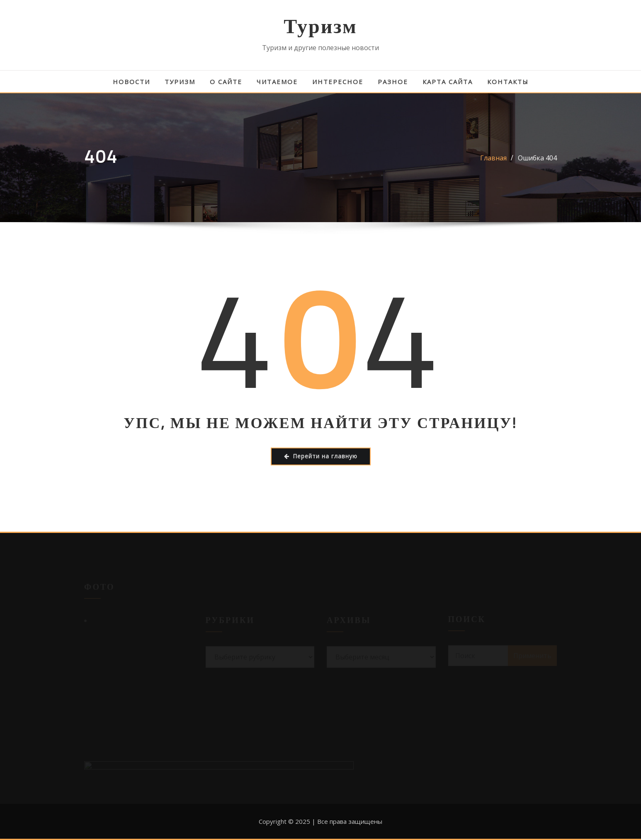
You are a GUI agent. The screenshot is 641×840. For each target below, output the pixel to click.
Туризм (320, 26)
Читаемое (277, 82)
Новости (131, 82)
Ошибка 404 (537, 158)
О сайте (226, 82)
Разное (393, 82)
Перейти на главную (321, 456)
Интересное (338, 82)
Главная (493, 158)
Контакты (508, 82)
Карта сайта (448, 82)
